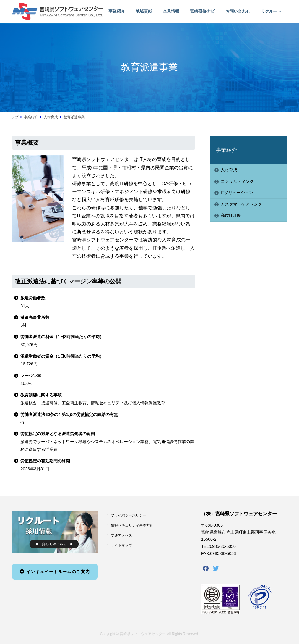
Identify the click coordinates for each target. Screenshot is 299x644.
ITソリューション (237, 193)
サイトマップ (121, 545)
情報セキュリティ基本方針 (132, 525)
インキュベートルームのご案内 (55, 572)
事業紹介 (226, 150)
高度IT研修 (231, 215)
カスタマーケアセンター (243, 204)
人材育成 (229, 170)
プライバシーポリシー (129, 515)
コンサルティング (237, 181)
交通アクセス (121, 535)
